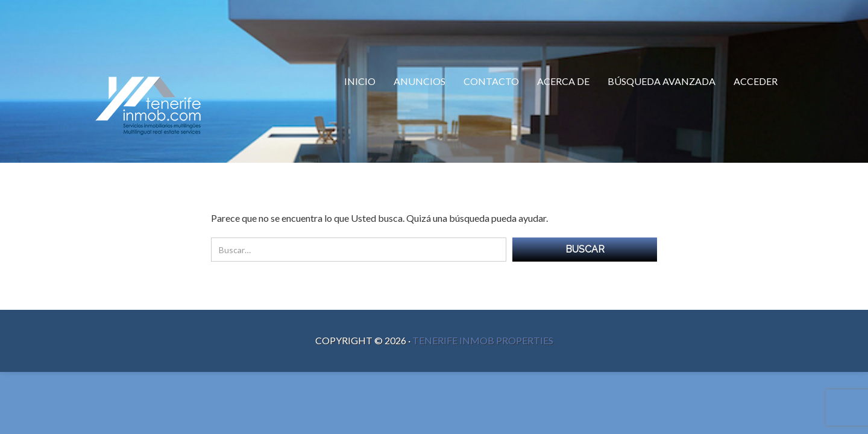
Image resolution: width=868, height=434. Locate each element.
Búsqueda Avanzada (662, 81)
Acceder (756, 81)
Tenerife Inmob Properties (483, 340)
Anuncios (420, 81)
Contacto (491, 81)
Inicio (360, 81)
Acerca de (563, 81)
